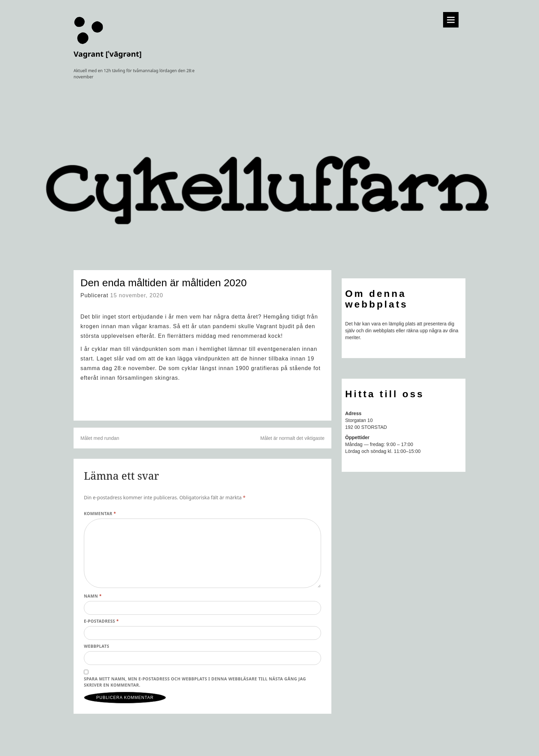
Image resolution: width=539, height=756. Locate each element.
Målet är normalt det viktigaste (292, 438)
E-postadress (101, 621)
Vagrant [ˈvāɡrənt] (108, 54)
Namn (93, 596)
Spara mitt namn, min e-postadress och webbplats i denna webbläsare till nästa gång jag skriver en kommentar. (195, 682)
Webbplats (97, 646)
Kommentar (100, 514)
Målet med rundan (100, 438)
